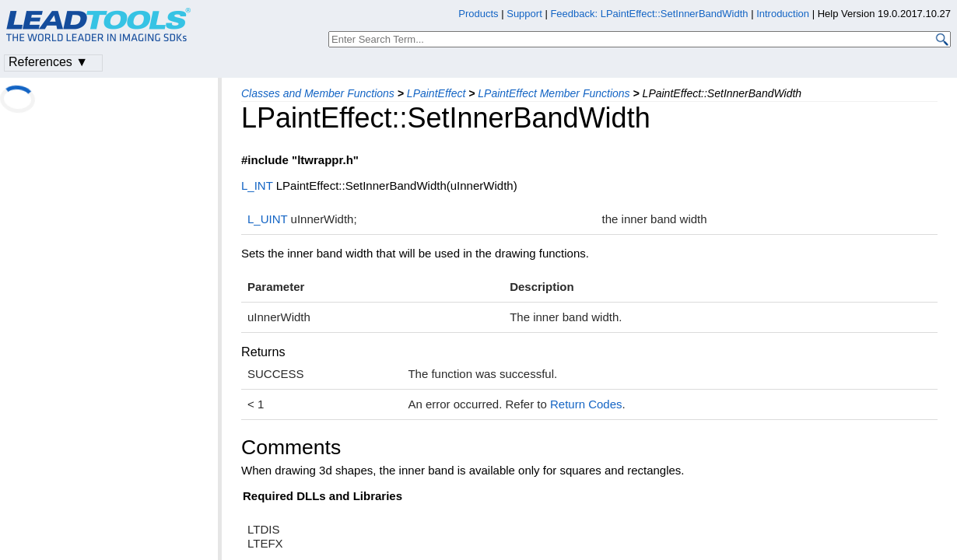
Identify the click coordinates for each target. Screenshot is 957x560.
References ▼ (48, 62)
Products (478, 14)
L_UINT (267, 219)
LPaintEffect (436, 93)
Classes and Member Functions (318, 93)
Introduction (783, 14)
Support (524, 14)
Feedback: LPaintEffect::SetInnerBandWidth (649, 14)
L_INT (257, 185)
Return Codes (586, 404)
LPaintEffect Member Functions (554, 93)
